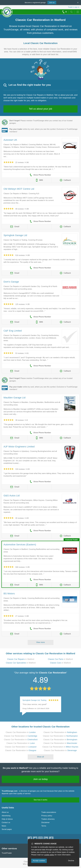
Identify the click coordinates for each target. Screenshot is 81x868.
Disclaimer (46, 822)
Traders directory (48, 819)
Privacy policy (47, 816)
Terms (44, 826)
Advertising (6, 816)
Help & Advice (7, 819)
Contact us (6, 822)
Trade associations (49, 812)
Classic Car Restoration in (21, 732)
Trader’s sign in (74, 7)
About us (5, 812)
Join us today (40, 779)
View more (40, 642)
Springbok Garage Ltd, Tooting (34, 700)
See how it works (40, 800)
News (4, 826)
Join (52, 3)
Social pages (7, 829)
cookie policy (49, 855)
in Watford (21, 659)
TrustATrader (7, 853)
